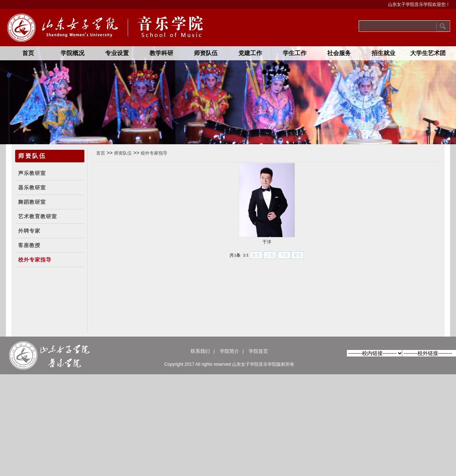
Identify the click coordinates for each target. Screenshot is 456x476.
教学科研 (161, 53)
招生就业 (383, 53)
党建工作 (250, 53)
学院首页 (258, 351)
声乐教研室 (32, 173)
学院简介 (229, 351)
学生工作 (295, 53)
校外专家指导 (35, 260)
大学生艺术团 (428, 53)
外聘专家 (29, 231)
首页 (28, 53)
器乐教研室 (32, 188)
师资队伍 (206, 53)
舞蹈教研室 (32, 202)
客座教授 (29, 245)
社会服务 (339, 53)
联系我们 (200, 351)
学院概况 (73, 53)
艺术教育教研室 (38, 217)
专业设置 (117, 53)
